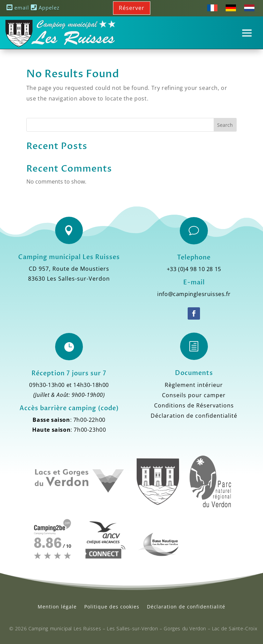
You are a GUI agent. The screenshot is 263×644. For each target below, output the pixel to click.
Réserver (132, 8)
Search (225, 125)
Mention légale (57, 607)
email (18, 8)
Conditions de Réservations (194, 406)
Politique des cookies (112, 607)
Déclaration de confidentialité (194, 416)
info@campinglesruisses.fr (194, 294)
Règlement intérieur (194, 386)
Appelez (45, 8)
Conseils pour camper (194, 396)
